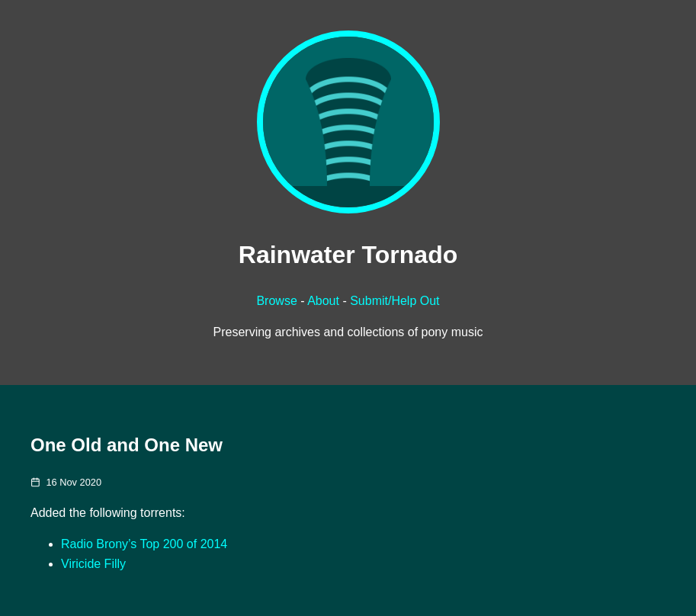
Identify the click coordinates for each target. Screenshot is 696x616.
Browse (276, 301)
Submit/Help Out (395, 301)
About (323, 301)
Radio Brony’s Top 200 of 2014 (144, 544)
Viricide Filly (93, 564)
